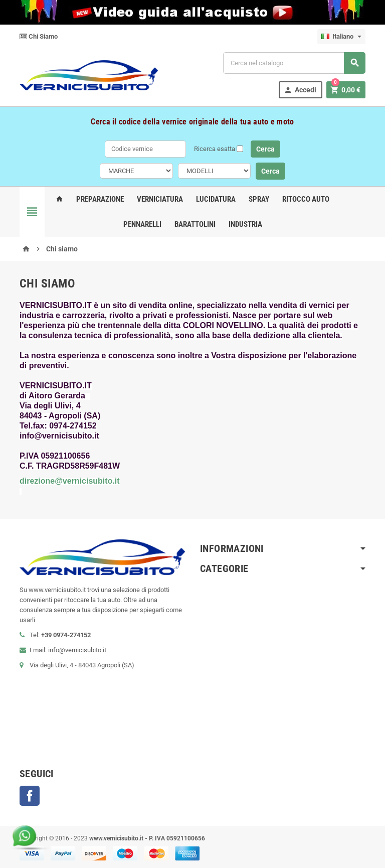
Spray (259, 199)
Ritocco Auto (306, 199)
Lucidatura (216, 199)
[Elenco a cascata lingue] (341, 37)
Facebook (30, 796)
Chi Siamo (39, 36)
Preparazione (100, 199)
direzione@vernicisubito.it (70, 481)
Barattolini (195, 224)
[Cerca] (294, 63)
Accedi (300, 90)
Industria (245, 224)
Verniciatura (160, 199)
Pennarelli (142, 224)
